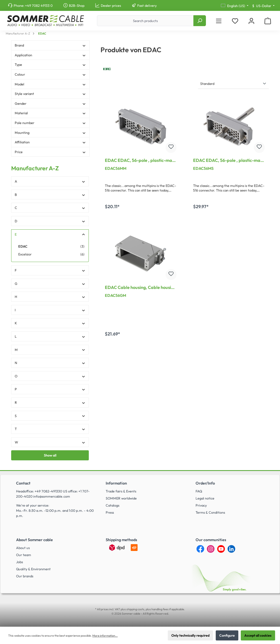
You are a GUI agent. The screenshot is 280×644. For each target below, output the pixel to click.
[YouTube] (221, 549)
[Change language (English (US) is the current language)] (235, 6)
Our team (24, 555)
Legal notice (205, 498)
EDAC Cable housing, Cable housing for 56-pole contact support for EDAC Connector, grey (140, 288)
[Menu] (219, 21)
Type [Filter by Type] (50, 64)
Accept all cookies (258, 635)
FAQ (199, 491)
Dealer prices (111, 5)
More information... (105, 636)
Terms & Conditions (210, 512)
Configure (227, 635)
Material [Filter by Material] (50, 113)
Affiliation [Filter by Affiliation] (50, 142)
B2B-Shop (77, 5)
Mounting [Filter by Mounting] (50, 133)
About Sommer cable (34, 540)
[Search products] (145, 21)
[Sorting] (233, 84)
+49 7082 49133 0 (39, 5)
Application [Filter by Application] (50, 55)
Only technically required (190, 635)
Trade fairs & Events (121, 491)
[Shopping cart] (268, 21)
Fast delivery (147, 5)
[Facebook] (200, 549)
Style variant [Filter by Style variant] (50, 94)
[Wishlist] (235, 21)
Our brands (25, 576)
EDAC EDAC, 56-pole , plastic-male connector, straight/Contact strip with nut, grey (140, 161)
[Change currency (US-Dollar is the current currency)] (263, 6)
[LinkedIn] (231, 549)
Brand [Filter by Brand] (50, 45)
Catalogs (112, 505)
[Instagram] (211, 549)
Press (110, 512)
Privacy (201, 505)
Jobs (19, 562)
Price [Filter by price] (50, 152)
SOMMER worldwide (121, 498)
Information (116, 483)
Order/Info (205, 483)
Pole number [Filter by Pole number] (50, 123)
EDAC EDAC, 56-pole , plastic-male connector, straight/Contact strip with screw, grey (229, 161)
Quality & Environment (33, 569)
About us (23, 548)
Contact (23, 483)
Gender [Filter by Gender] (50, 103)
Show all (50, 455)
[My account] (251, 21)
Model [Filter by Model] (50, 84)
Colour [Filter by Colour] (50, 74)
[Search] (200, 21)
